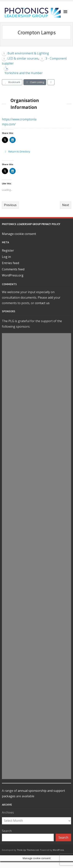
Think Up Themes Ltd (28, 850)
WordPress (58, 850)
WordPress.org (13, 275)
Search (7, 831)
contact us (42, 303)
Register (8, 250)
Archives (8, 812)
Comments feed (13, 269)
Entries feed (10, 263)
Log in (6, 257)
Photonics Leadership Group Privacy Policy (31, 224)
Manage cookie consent (19, 234)
